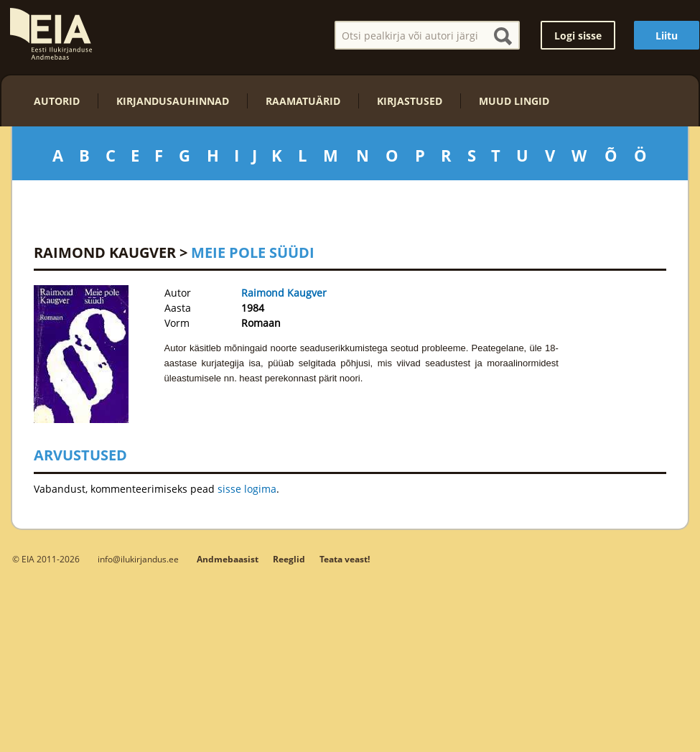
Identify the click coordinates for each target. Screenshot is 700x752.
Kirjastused (410, 101)
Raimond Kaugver (105, 252)
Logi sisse (578, 36)
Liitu (667, 36)
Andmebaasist (228, 559)
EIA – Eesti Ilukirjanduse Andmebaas (51, 34)
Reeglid (289, 559)
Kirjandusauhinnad (173, 101)
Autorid (57, 101)
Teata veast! (345, 559)
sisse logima (247, 489)
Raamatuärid (303, 101)
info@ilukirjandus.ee (138, 559)
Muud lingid (514, 101)
